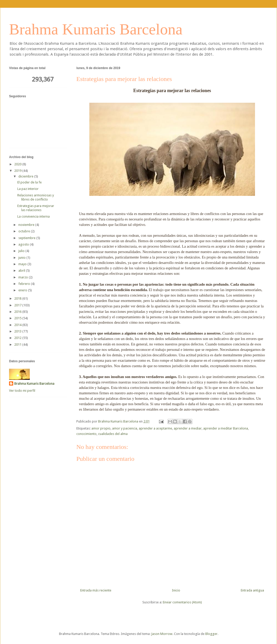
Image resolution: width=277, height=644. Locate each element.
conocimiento (86, 434)
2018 (18, 298)
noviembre (27, 225)
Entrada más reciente (96, 590)
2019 (18, 171)
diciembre (26, 176)
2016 (18, 312)
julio (22, 251)
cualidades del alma (113, 434)
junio (22, 258)
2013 (18, 331)
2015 (18, 318)
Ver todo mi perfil (22, 391)
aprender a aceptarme (155, 428)
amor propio (101, 428)
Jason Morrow (162, 634)
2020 (18, 164)
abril (22, 271)
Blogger (211, 634)
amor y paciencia (125, 428)
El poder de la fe (30, 182)
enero (23, 290)
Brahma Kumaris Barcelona (96, 29)
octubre (25, 231)
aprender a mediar (188, 428)
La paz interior (28, 189)
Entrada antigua (252, 590)
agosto (24, 244)
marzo (24, 277)
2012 (18, 338)
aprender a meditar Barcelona (226, 428)
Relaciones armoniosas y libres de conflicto (36, 197)
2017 (18, 305)
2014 (18, 325)
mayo (23, 264)
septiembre (27, 238)
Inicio (176, 590)
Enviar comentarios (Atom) (182, 602)
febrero (25, 284)
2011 (18, 345)
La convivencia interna (34, 216)
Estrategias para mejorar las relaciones (36, 208)
